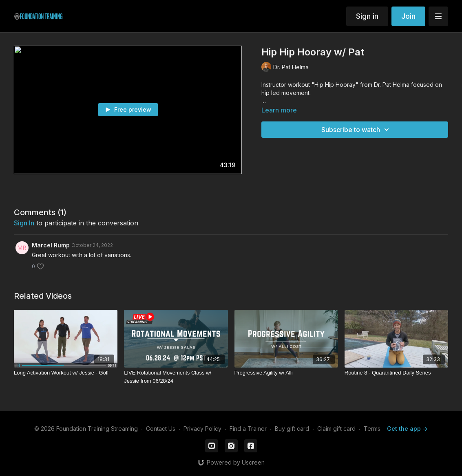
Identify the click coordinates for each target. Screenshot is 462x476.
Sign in (367, 16)
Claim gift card (336, 429)
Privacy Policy (202, 429)
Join (408, 16)
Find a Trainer (248, 429)
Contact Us (161, 429)
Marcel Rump (51, 245)
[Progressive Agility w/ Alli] (286, 373)
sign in (24, 223)
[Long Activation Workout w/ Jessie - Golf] (66, 373)
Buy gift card (292, 429)
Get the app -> (407, 429)
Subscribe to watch (356, 130)
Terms (372, 429)
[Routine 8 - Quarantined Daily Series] (396, 373)
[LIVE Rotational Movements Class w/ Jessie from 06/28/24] (176, 377)
